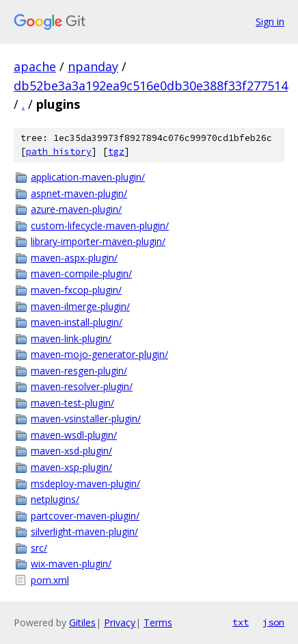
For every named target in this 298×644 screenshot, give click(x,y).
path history (59, 152)
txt (241, 622)
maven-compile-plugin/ (81, 273)
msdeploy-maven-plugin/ (85, 484)
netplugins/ (55, 499)
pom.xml (50, 580)
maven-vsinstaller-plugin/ (86, 418)
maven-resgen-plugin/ (79, 371)
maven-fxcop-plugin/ (76, 290)
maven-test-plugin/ (72, 403)
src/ (39, 548)
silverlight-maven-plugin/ (84, 531)
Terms (158, 622)
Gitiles (82, 622)
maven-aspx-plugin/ (74, 258)
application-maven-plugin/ (88, 177)
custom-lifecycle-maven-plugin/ (100, 226)
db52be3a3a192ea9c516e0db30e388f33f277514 (151, 86)
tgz (116, 152)
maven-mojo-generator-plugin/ (99, 354)
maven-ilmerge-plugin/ (80, 306)
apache (35, 66)
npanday (93, 66)
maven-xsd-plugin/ (71, 451)
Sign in (270, 22)
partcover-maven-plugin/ (85, 516)
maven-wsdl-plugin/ (74, 435)
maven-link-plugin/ (71, 338)
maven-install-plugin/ (77, 322)
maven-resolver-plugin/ (82, 386)
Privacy (120, 622)
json (273, 622)
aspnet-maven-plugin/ (79, 193)
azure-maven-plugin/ (76, 209)
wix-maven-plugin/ (71, 564)
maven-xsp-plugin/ (71, 467)
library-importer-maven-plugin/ (98, 241)
